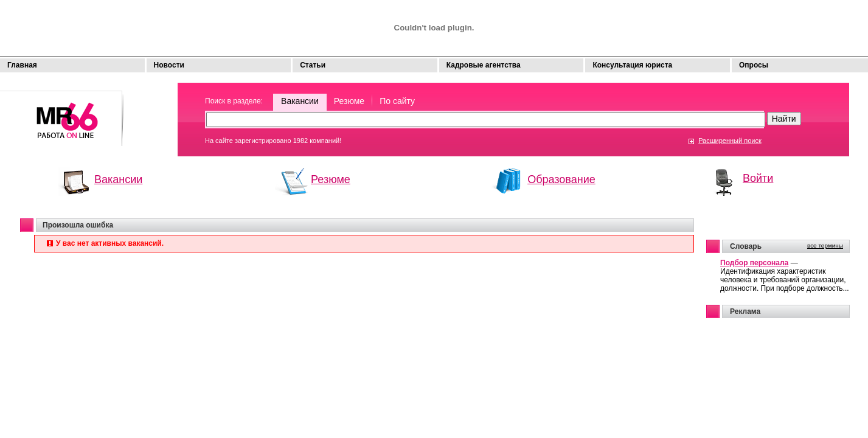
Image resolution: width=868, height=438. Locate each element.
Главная (22, 65)
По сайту (397, 101)
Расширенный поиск (730, 141)
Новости (169, 65)
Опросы (754, 65)
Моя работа (62, 113)
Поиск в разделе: (234, 101)
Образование (561, 179)
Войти (758, 178)
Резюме (349, 101)
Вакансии (300, 101)
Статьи (313, 65)
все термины (825, 245)
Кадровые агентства (484, 65)
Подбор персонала (754, 263)
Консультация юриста (632, 65)
